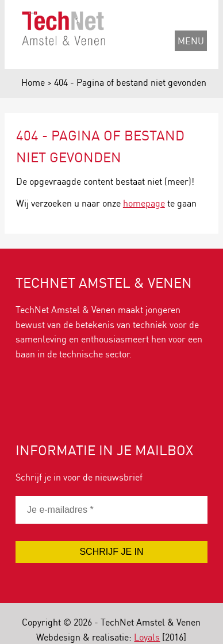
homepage (144, 203)
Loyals (147, 637)
